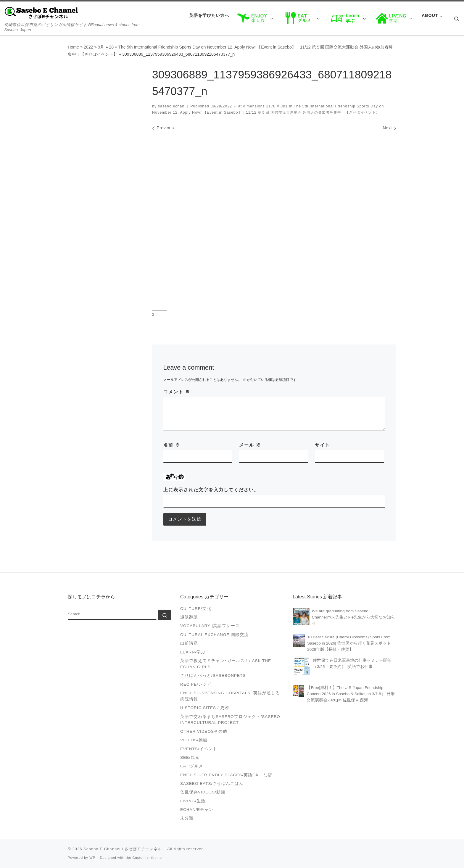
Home (73, 47)
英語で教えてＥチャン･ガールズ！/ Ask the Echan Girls (226, 664)
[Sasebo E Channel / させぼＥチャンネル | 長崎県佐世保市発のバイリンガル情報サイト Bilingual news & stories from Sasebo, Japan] (41, 12)
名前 (172, 445)
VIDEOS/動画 (194, 741)
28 (111, 47)
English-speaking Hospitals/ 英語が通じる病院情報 (230, 696)
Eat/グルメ (192, 767)
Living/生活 (193, 801)
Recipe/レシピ (196, 685)
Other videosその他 (204, 732)
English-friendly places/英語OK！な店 (226, 775)
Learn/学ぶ (193, 652)
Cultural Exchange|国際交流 (214, 635)
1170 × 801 (276, 106)
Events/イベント (199, 749)
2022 (88, 47)
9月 (101, 47)
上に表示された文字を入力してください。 (211, 490)
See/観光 (190, 758)
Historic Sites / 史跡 (205, 708)
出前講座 (189, 644)
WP (92, 858)
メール (250, 445)
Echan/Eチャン (197, 810)
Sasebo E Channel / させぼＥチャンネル (123, 849)
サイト (322, 445)
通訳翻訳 (189, 617)
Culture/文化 (196, 609)
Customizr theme (147, 858)
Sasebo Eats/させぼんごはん (212, 784)
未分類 (187, 819)
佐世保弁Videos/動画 (203, 793)
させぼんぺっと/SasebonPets (213, 676)
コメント (177, 392)
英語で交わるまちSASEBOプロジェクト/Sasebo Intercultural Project (230, 720)
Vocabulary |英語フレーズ (210, 626)
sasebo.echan (171, 106)
